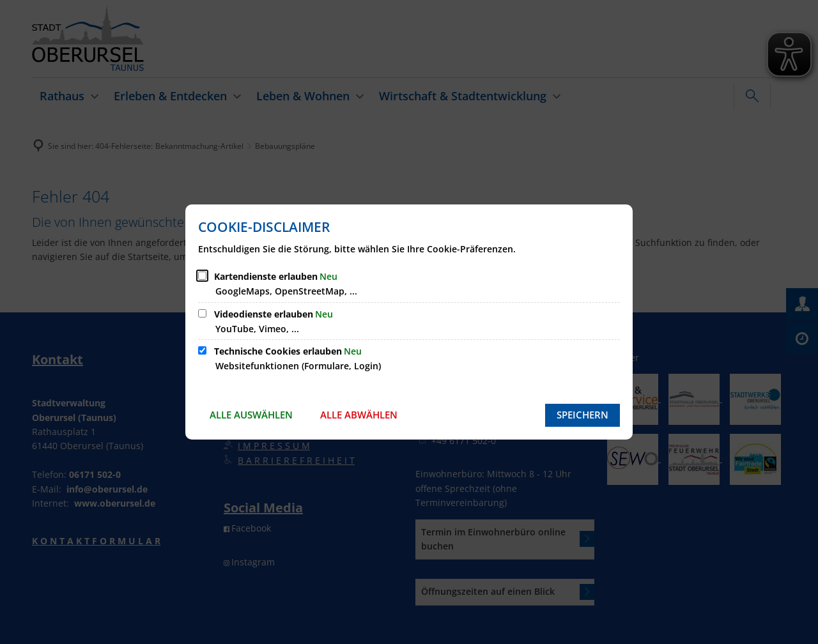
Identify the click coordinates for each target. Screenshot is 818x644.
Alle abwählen (359, 415)
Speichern (583, 415)
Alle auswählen (251, 415)
